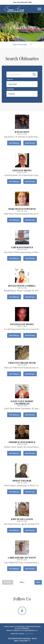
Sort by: (10, 79)
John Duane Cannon (22, 519)
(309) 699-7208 (26, 2)
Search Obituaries (20, 45)
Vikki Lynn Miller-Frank (22, 363)
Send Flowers (31, 142)
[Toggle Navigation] (31, 44)
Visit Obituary (15, 142)
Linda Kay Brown (22, 170)
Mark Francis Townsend (22, 209)
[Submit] (34, 75)
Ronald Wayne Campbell (22, 286)
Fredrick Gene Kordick (22, 442)
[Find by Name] (19, 75)
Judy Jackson (22, 132)
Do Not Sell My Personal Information (19, 638)
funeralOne (29, 634)
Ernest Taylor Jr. (22, 481)
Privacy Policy (24, 641)
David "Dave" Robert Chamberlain (22, 402)
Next (38, 582)
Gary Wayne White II (22, 247)
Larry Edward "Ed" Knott (22, 558)
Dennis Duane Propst (22, 324)
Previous (8, 582)
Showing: (11, 89)
